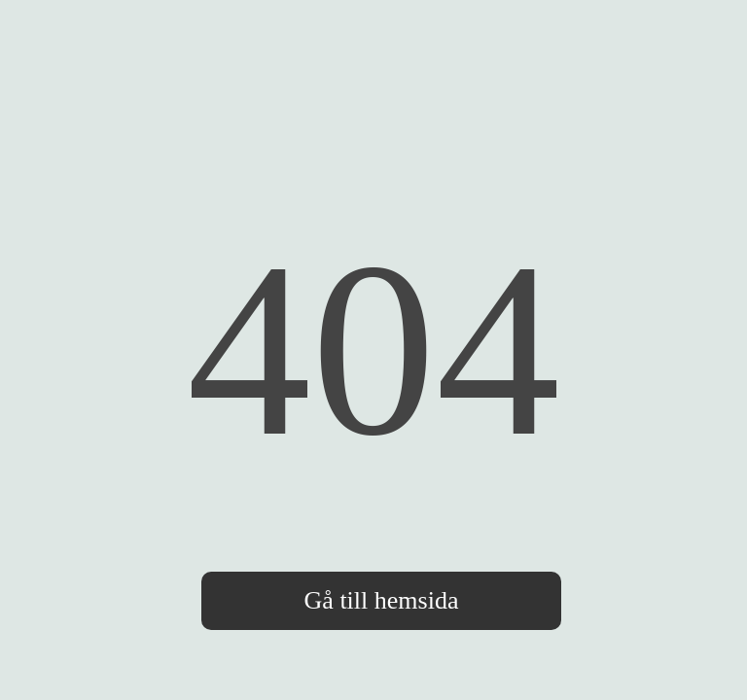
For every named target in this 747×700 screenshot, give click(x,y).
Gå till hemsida (382, 600)
